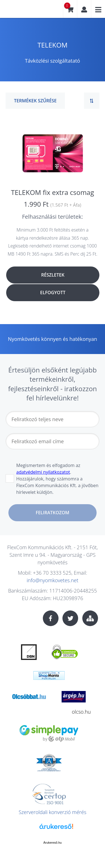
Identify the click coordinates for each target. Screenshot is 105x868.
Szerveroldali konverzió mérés (53, 812)
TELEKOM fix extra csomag (52, 192)
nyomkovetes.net (24, 11)
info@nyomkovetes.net (52, 580)
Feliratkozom (52, 513)
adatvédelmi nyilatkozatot (43, 472)
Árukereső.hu (53, 843)
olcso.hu (81, 712)
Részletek (53, 275)
